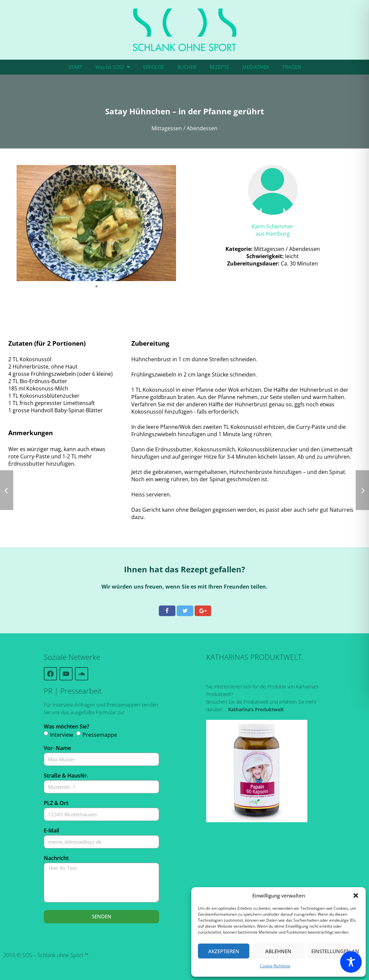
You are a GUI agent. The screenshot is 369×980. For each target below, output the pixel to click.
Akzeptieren (224, 951)
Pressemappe (100, 735)
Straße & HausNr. (66, 776)
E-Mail (51, 831)
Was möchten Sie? (66, 726)
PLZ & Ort (56, 803)
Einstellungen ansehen (335, 951)
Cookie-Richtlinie (275, 966)
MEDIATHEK (256, 67)
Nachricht (56, 858)
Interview (61, 735)
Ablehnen (278, 951)
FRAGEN (292, 67)
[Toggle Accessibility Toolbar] (351, 962)
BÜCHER (187, 67)
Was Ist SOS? (113, 67)
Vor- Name (57, 748)
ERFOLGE (154, 67)
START (75, 67)
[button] (356, 895)
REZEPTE (219, 67)
